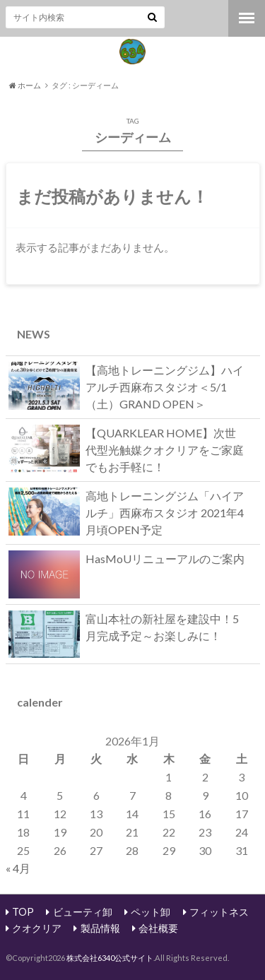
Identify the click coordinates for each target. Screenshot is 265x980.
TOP (23, 912)
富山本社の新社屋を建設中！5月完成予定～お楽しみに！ (124, 630)
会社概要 (158, 928)
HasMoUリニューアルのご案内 (126, 562)
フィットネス (219, 912)
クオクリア (37, 928)
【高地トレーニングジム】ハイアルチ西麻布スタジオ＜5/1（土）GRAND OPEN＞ (126, 386)
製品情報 (100, 928)
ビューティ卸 (83, 912)
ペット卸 (151, 912)
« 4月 (18, 868)
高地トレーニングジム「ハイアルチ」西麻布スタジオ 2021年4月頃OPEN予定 (126, 512)
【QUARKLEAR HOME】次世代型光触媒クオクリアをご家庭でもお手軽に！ (126, 449)
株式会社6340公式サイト (110, 958)
